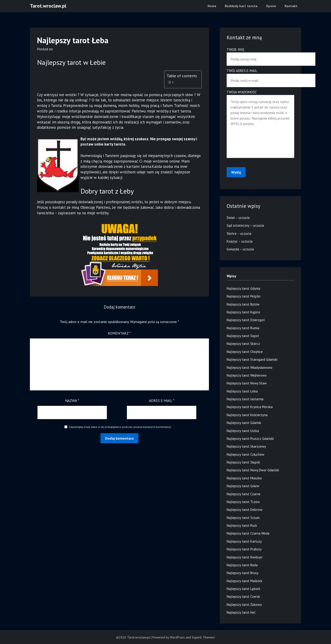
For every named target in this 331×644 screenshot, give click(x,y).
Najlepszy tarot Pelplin (244, 296)
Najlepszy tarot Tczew (243, 502)
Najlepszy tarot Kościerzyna (247, 415)
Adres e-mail (162, 401)
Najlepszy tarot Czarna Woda (248, 533)
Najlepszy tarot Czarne (244, 494)
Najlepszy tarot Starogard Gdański (252, 359)
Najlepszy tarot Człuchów (245, 454)
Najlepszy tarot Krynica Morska (250, 407)
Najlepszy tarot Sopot (243, 336)
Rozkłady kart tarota (241, 6)
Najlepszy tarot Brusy (243, 573)
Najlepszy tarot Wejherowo (247, 375)
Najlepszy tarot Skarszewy (246, 446)
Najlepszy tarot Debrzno (245, 510)
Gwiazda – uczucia (240, 249)
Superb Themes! (203, 637)
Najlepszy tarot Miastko (244, 478)
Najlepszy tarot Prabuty (244, 549)
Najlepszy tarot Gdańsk (244, 423)
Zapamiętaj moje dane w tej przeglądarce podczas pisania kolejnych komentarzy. (120, 427)
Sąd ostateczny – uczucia (245, 225)
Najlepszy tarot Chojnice (245, 352)
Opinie (271, 6)
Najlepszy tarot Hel (241, 612)
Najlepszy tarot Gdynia (243, 288)
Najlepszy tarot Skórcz (243, 344)
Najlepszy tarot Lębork (243, 589)
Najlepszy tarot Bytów (243, 304)
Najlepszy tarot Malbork (244, 581)
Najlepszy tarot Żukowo (244, 605)
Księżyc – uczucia (240, 241)
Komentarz (119, 333)
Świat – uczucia (238, 218)
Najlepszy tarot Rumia (243, 328)
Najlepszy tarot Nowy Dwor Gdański (253, 470)
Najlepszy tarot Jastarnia (245, 399)
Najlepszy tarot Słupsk (243, 462)
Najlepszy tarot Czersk (243, 597)
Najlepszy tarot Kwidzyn (244, 557)
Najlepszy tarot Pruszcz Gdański (250, 439)
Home (212, 6)
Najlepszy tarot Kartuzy (244, 541)
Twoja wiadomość (260, 124)
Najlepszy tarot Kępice (243, 312)
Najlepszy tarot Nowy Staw (247, 383)
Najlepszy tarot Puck (242, 525)
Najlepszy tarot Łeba (242, 391)
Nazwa (72, 401)
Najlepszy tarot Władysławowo (250, 368)
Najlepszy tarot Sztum (243, 518)
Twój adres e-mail (260, 76)
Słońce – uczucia (239, 233)
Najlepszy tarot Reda (242, 565)
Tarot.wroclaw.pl (48, 6)
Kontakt (291, 6)
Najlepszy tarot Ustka (243, 431)
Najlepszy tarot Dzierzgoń (246, 320)
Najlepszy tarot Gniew (243, 486)
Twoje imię (260, 54)
